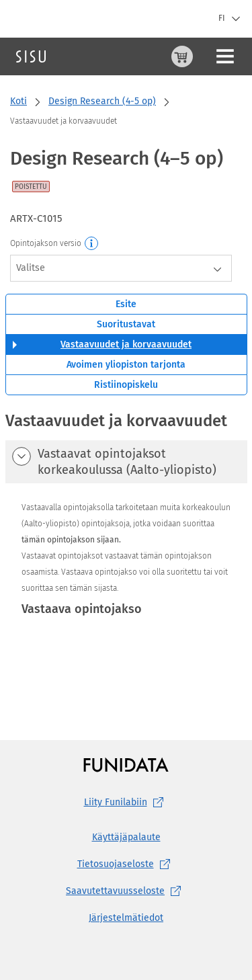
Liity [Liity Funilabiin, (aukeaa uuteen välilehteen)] (126, 803)
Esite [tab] (126, 304)
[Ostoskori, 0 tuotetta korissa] (182, 56)
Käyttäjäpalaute (126, 837)
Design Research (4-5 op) (102, 101)
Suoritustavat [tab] (126, 324)
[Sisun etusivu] (31, 56)
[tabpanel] (126, 549)
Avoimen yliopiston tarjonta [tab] (126, 365)
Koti (18, 101)
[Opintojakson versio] (92, 244)
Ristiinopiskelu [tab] (126, 385)
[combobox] (121, 268)
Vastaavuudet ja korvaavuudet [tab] (126, 344)
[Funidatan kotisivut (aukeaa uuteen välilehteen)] (126, 765)
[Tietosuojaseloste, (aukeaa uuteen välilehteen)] (126, 864)
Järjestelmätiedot (126, 918)
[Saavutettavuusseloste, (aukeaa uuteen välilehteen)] (126, 891)
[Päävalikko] (225, 56)
